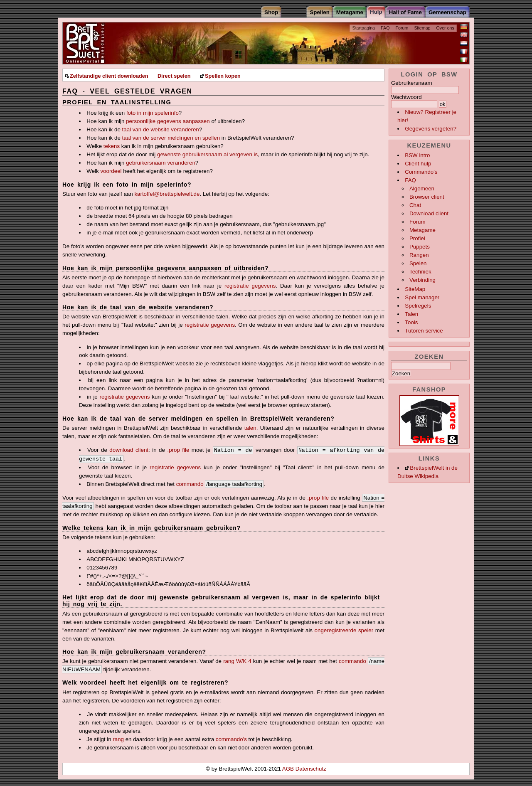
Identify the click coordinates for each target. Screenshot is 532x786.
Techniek (420, 272)
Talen (411, 314)
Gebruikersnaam (412, 83)
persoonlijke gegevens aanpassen (168, 121)
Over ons (445, 28)
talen (250, 428)
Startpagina (364, 28)
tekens (112, 146)
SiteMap (415, 289)
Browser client (427, 197)
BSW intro (417, 155)
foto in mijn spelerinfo (153, 113)
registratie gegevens (250, 286)
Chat (415, 205)
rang (118, 739)
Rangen (419, 255)
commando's (231, 739)
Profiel (417, 238)
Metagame (422, 230)
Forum (402, 28)
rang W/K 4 (237, 661)
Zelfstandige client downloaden (109, 76)
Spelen (418, 263)
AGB (289, 769)
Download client (429, 213)
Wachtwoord (406, 97)
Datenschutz (311, 769)
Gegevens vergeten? (431, 129)
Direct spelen (174, 76)
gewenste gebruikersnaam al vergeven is (207, 154)
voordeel (111, 171)
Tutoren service (424, 331)
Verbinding (422, 280)
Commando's (421, 172)
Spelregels (418, 306)
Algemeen (422, 188)
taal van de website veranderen (161, 129)
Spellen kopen (223, 76)
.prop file (178, 450)
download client (129, 450)
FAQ (385, 28)
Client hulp (418, 164)
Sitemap (422, 28)
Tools (411, 322)
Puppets (420, 247)
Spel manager (422, 297)
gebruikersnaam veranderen (161, 163)
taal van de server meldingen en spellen (171, 138)
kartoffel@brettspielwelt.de (167, 194)
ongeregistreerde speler (344, 630)
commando (190, 484)
